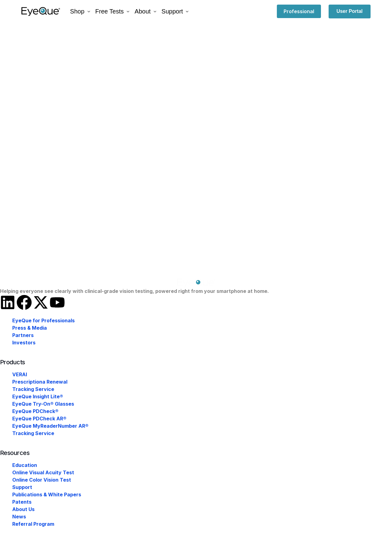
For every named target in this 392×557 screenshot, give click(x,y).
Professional (299, 11)
